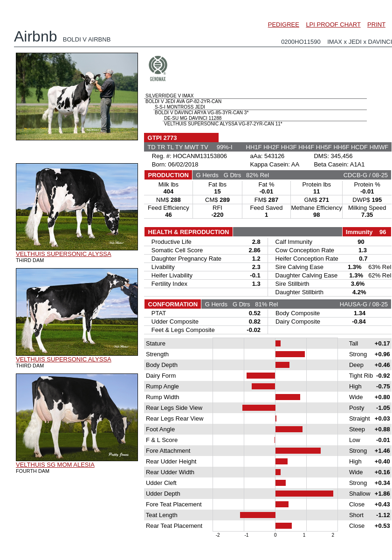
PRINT (376, 24)
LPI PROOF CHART (333, 24)
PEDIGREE (284, 24)
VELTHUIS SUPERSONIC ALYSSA (64, 254)
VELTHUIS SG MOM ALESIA (55, 465)
